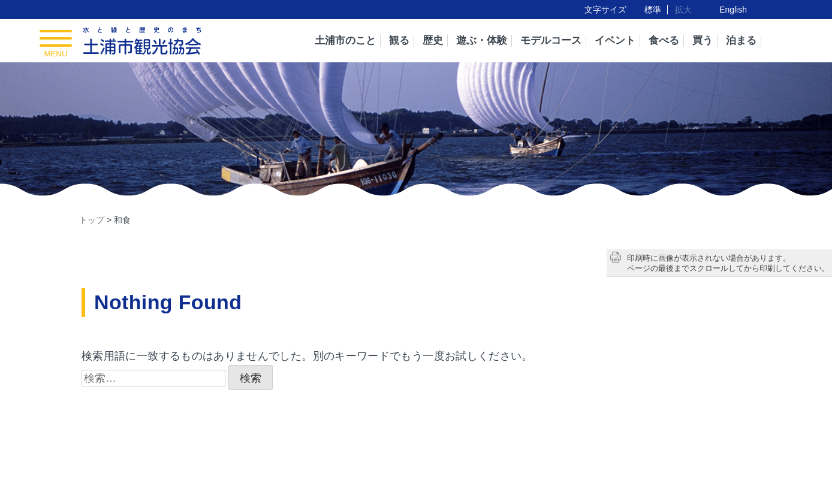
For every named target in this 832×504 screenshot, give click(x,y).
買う (703, 40)
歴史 (433, 40)
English (733, 10)
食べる (664, 40)
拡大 (683, 10)
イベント (615, 40)
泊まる (741, 40)
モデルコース (551, 40)
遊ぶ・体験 (482, 40)
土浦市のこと (345, 40)
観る (399, 40)
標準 (653, 10)
